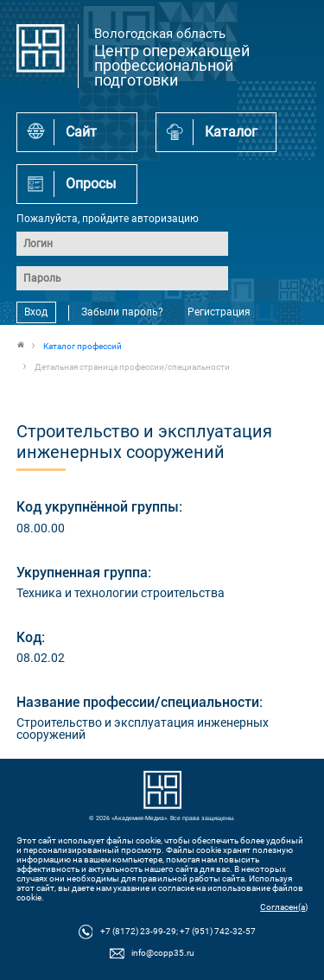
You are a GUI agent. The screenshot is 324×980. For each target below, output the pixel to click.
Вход (36, 312)
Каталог (231, 132)
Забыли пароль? (122, 312)
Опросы (91, 184)
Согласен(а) (284, 907)
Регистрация (219, 312)
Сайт (81, 132)
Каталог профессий (83, 346)
